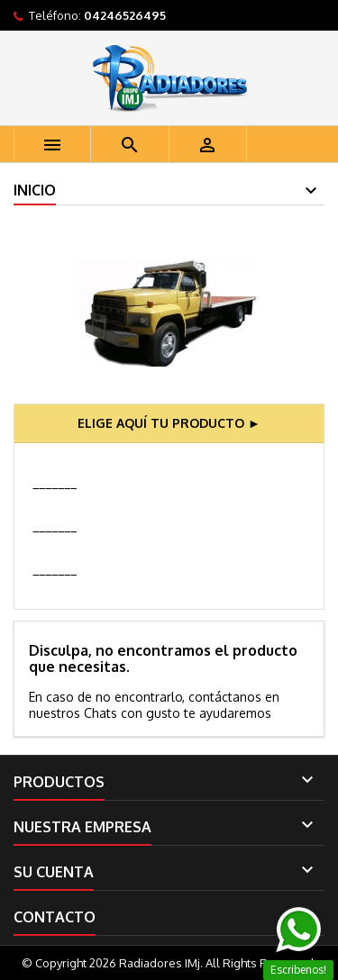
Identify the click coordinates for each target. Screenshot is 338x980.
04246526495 (125, 15)
